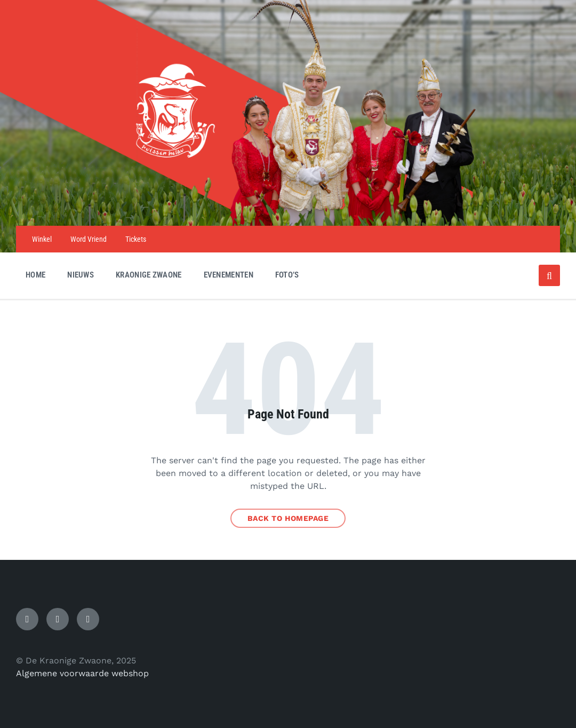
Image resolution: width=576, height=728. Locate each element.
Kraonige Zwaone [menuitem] (149, 275)
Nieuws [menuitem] (81, 275)
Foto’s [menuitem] (287, 275)
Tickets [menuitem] (136, 239)
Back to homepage (288, 518)
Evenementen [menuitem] (229, 275)
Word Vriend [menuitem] (89, 239)
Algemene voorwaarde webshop (82, 673)
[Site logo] (288, 205)
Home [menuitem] (35, 275)
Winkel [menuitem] (42, 239)
